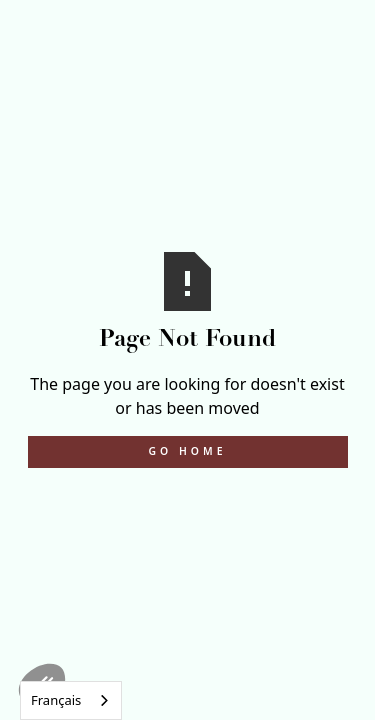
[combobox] (71, 700)
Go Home (188, 451)
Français (56, 700)
